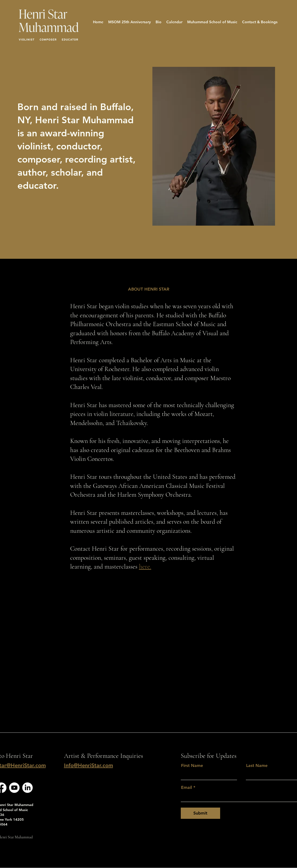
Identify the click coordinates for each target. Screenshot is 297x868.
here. (145, 567)
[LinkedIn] (27, 788)
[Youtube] (14, 788)
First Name (192, 766)
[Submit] (200, 813)
